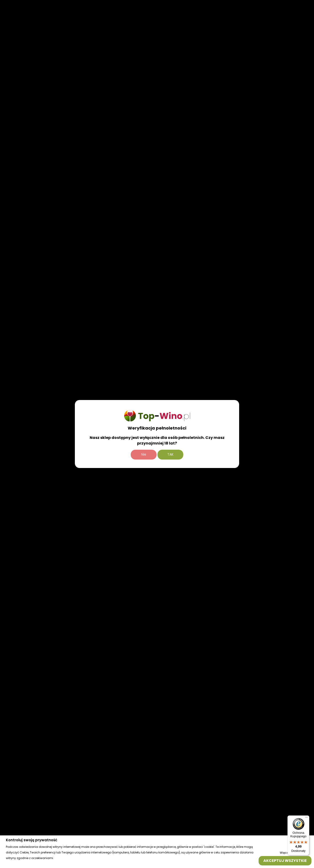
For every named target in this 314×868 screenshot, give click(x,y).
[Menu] (306, 818)
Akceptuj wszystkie (285, 860)
